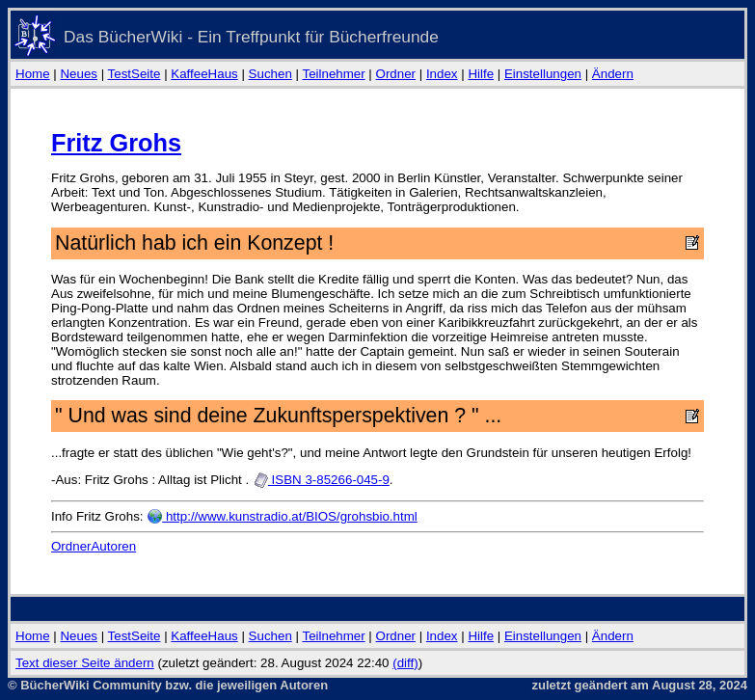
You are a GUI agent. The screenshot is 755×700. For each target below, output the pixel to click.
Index (442, 74)
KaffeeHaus (204, 74)
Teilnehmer (333, 74)
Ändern (613, 74)
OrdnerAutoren (94, 546)
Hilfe (481, 74)
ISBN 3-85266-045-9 (321, 480)
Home (33, 74)
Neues (79, 74)
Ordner (396, 74)
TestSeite (135, 74)
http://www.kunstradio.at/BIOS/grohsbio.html (282, 516)
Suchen (270, 74)
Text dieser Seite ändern (85, 663)
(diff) (405, 663)
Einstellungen (543, 74)
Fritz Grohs (116, 143)
